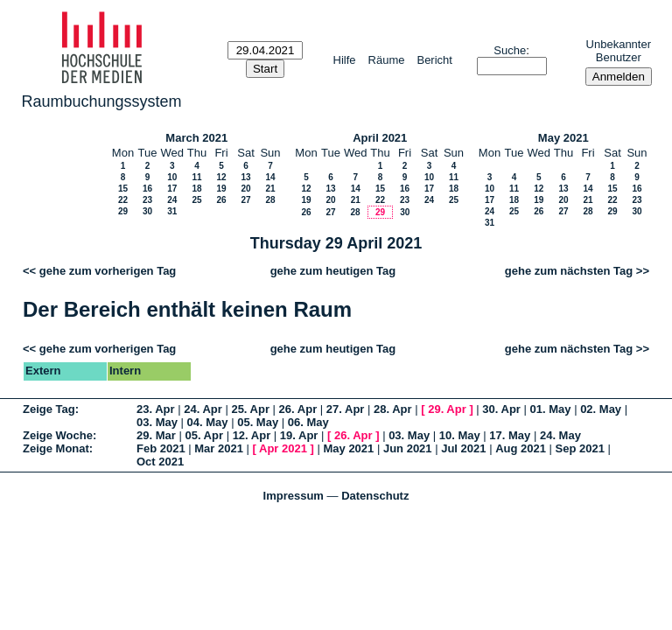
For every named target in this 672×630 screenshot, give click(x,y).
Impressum (294, 496)
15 (123, 189)
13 (245, 177)
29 (123, 211)
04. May (208, 422)
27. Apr (346, 409)
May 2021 (563, 138)
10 (172, 177)
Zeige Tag (49, 409)
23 (147, 200)
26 (221, 200)
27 (245, 200)
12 (221, 177)
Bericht (434, 60)
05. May (258, 422)
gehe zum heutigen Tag (333, 271)
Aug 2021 (521, 448)
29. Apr (447, 409)
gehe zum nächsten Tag (569, 271)
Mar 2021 (219, 448)
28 (270, 200)
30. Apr (501, 409)
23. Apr (156, 409)
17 (172, 189)
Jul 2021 (463, 448)
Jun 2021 (408, 448)
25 (196, 200)
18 (196, 189)
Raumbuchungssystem (102, 101)
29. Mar (156, 435)
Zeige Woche (58, 435)
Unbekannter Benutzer (619, 51)
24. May (560, 435)
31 (172, 211)
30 (147, 211)
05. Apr (204, 435)
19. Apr (299, 435)
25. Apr (250, 409)
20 (245, 189)
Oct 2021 (160, 462)
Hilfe (345, 60)
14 (270, 177)
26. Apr (298, 409)
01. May (551, 409)
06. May (308, 422)
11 (196, 177)
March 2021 (196, 138)
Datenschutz (375, 496)
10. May (460, 435)
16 (147, 189)
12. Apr (252, 435)
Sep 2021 (580, 448)
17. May (510, 435)
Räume (387, 60)
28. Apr (393, 409)
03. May (157, 422)
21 (270, 189)
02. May (601, 409)
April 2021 (380, 138)
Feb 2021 (161, 448)
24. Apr (203, 409)
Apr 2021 (283, 448)
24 (172, 200)
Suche (510, 50)
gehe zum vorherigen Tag (108, 271)
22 (123, 200)
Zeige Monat (56, 448)
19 (221, 189)
